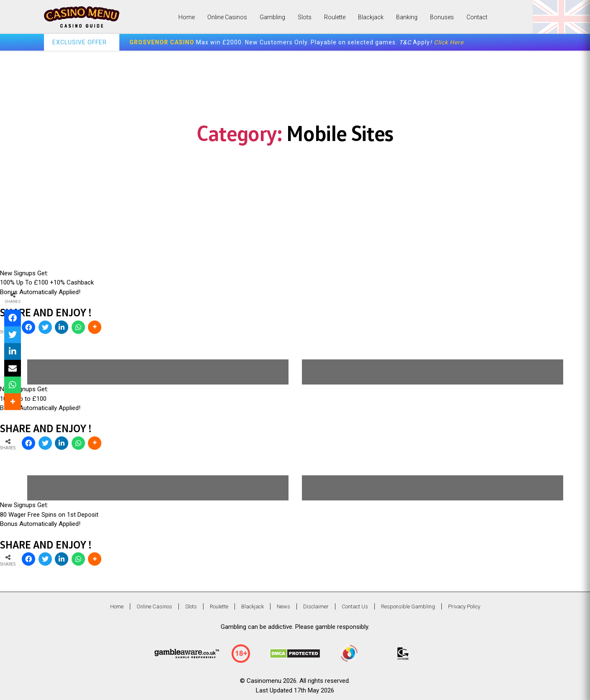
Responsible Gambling (408, 606)
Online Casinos (227, 17)
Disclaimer (316, 606)
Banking (407, 17)
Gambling (272, 17)
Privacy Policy (464, 606)
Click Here (449, 42)
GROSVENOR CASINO (162, 42)
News (283, 606)
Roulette (335, 17)
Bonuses (442, 17)
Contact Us (355, 606)
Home (187, 17)
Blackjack (371, 17)
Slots (305, 17)
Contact (477, 17)
